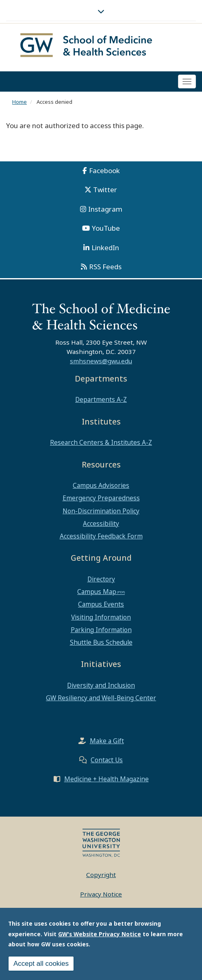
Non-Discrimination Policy (101, 511)
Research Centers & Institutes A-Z (101, 442)
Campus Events (101, 604)
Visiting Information (101, 617)
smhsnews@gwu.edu (101, 361)
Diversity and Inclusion (101, 685)
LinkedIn (105, 248)
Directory (101, 579)
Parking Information (101, 630)
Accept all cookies (41, 965)
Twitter (105, 190)
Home (20, 102)
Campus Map (97, 592)
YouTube (106, 228)
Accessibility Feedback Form (101, 536)
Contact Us (107, 760)
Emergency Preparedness (101, 498)
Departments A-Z (101, 399)
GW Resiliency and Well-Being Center (101, 698)
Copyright (101, 875)
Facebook (104, 170)
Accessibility (101, 523)
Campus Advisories (101, 485)
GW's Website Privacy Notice (100, 936)
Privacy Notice (101, 894)
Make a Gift (107, 741)
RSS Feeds (105, 267)
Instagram (105, 209)
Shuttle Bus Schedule (101, 642)
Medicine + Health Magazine (106, 779)
